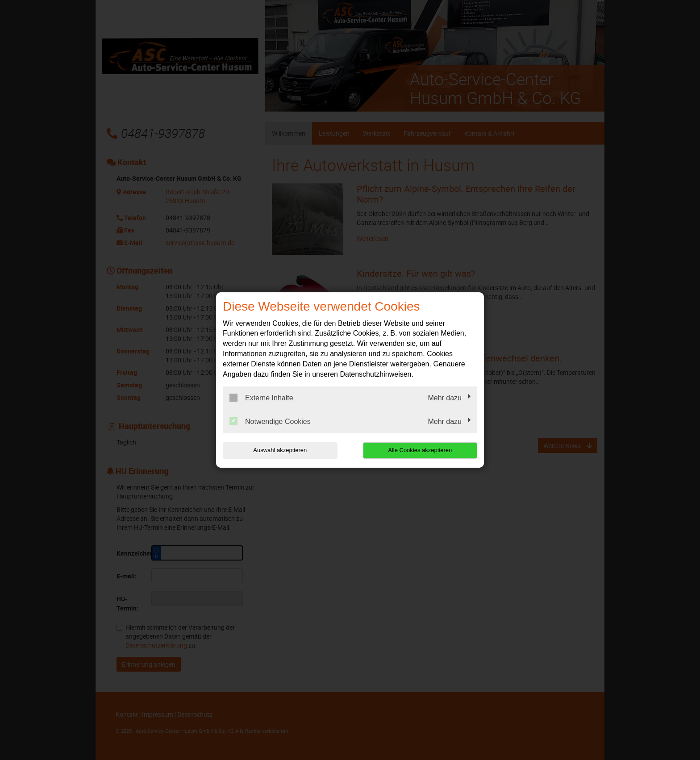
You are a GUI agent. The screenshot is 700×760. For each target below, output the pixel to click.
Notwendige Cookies (270, 421)
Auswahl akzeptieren (280, 450)
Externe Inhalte (261, 398)
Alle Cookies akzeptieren (420, 450)
